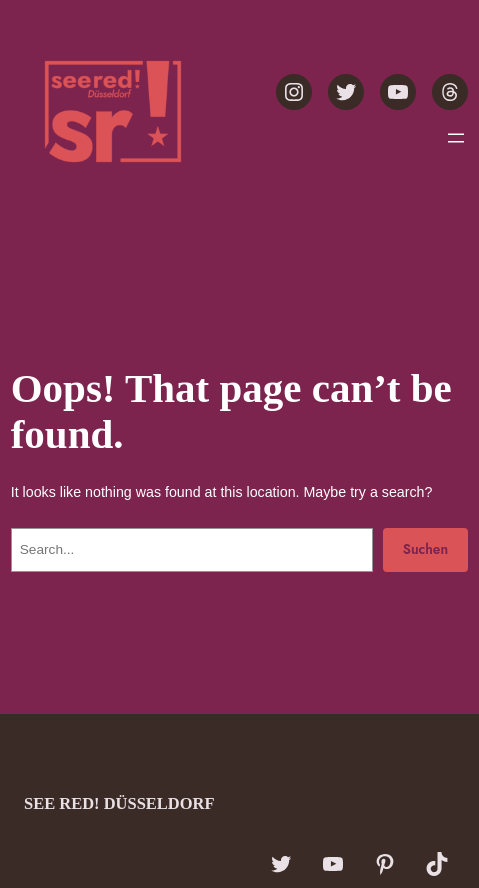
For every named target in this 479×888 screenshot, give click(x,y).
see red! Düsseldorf (119, 803)
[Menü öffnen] (456, 138)
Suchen (425, 549)
